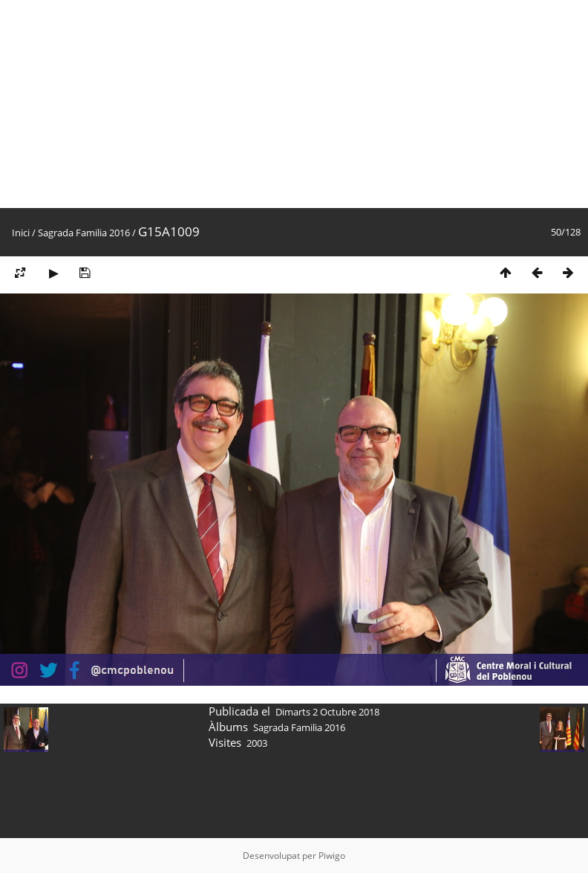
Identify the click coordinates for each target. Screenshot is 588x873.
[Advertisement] (285, 104)
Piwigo (332, 856)
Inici (21, 233)
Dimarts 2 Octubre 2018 (327, 712)
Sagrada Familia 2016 (84, 233)
